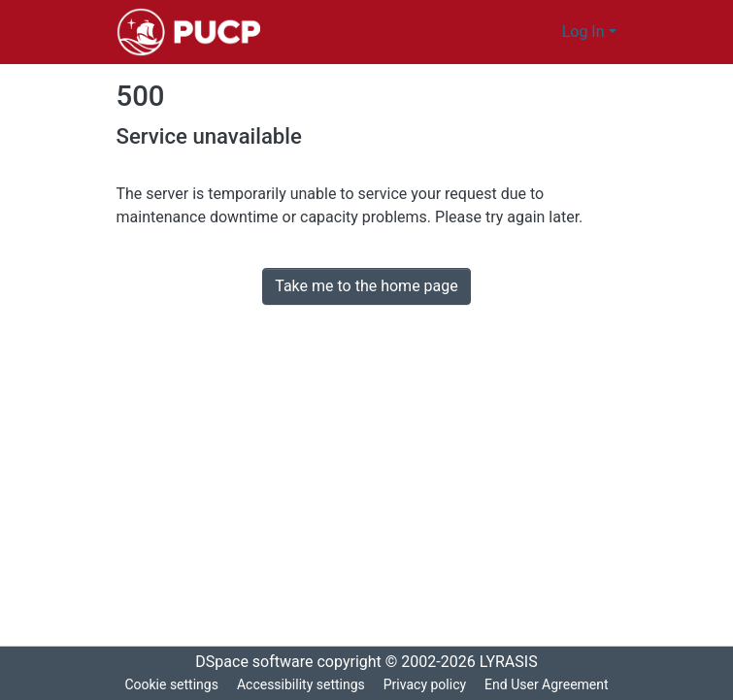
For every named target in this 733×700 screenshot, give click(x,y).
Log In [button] (586, 32)
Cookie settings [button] (168, 685)
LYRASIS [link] (514, 662)
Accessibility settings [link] (299, 685)
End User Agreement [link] (549, 685)
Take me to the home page (366, 286)
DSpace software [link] (249, 662)
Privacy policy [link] (424, 685)
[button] (189, 32)
